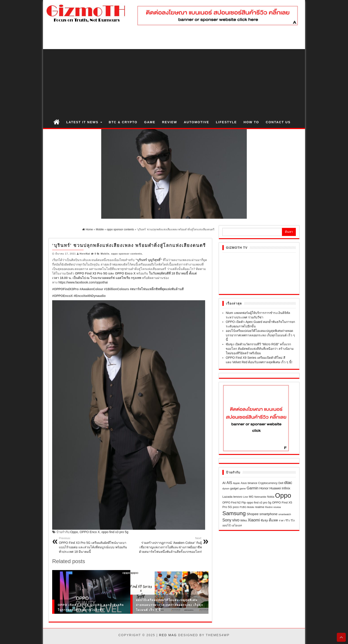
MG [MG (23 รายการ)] (251, 497)
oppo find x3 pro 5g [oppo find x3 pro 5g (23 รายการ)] (259, 502)
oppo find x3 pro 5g (115, 532)
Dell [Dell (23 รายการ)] (281, 483)
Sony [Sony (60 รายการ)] (227, 520)
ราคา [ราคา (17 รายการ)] (282, 521)
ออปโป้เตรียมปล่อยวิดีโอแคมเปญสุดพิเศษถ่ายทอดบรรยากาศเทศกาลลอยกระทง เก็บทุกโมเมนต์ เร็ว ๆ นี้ (170, 605)
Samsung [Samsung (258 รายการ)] (234, 513)
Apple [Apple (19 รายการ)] (236, 483)
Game (150, 122)
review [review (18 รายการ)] (277, 507)
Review (170, 122)
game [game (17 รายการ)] (243, 488)
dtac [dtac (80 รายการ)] (288, 483)
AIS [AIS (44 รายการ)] (229, 483)
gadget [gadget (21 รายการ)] (234, 488)
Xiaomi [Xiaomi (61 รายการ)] (254, 520)
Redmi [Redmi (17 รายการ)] (269, 507)
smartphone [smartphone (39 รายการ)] (269, 514)
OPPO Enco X (90, 532)
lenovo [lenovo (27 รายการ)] (238, 497)
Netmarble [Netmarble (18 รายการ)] (260, 497)
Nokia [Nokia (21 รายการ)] (271, 497)
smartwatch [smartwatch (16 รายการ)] (285, 514)
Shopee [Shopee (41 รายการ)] (253, 514)
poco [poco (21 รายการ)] (236, 507)
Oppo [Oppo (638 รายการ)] (283, 495)
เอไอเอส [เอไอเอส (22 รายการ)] (237, 525)
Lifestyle (226, 122)
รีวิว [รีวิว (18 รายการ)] (288, 521)
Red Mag (168, 635)
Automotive (197, 122)
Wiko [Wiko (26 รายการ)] (244, 520)
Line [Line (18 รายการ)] (246, 497)
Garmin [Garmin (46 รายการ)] (253, 488)
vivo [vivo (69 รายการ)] (236, 520)
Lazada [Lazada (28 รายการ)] (227, 497)
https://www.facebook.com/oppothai (83, 282)
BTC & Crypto (123, 122)
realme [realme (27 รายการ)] (260, 507)
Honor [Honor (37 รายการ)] (264, 488)
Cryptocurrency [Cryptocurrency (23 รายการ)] (268, 483)
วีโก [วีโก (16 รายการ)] (293, 521)
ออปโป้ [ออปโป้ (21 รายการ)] (227, 525)
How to (251, 122)
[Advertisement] (174, 83)
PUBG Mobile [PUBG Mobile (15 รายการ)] (247, 507)
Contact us (278, 122)
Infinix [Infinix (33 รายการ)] (286, 488)
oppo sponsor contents (127, 254)
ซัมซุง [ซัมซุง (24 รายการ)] (264, 520)
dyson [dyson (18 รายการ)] (226, 488)
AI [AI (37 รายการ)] (224, 483)
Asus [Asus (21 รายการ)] (244, 483)
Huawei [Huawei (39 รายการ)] (275, 488)
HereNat (85, 254)
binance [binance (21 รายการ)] (252, 483)
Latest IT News (84, 122)
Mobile (105, 254)
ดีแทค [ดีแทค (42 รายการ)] (273, 520)
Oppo (74, 532)
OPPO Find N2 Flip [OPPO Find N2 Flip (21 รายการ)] (234, 503)
